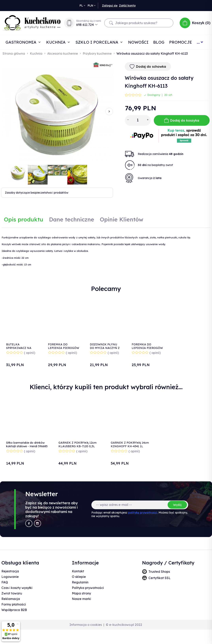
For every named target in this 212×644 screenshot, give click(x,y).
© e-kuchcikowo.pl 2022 (124, 625)
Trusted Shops (159, 572)
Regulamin (80, 582)
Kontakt (78, 571)
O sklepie (79, 577)
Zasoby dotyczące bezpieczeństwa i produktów (37, 193)
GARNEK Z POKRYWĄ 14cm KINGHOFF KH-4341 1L (130, 444)
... (198, 42)
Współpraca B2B (14, 610)
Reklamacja (11, 599)
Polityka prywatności (88, 588)
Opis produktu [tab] (24, 219)
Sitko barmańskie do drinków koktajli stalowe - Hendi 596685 (27, 444)
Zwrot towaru (12, 593)
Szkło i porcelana (97, 42)
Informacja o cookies (86, 625)
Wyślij (177, 505)
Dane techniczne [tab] (72, 219)
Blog (159, 42)
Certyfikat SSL (159, 578)
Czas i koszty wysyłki (17, 588)
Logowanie (10, 577)
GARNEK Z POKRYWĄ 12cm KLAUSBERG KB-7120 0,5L (77, 444)
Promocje (181, 42)
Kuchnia (56, 42)
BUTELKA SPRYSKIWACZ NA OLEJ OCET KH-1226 (20, 348)
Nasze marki (81, 599)
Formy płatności (14, 604)
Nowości (138, 42)
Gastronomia (22, 42)
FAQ (5, 582)
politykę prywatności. (143, 513)
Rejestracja (10, 571)
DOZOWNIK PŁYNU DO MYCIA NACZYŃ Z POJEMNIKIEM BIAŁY (106, 348)
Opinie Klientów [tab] (122, 219)
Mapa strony (81, 593)
